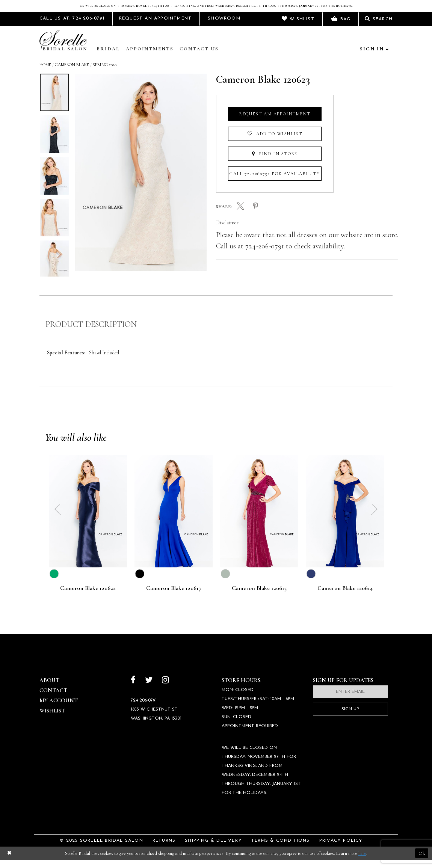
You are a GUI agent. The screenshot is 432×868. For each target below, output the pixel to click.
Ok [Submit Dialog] (422, 861)
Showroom (224, 26)
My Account (59, 708)
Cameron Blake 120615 (259, 596)
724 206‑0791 (144, 708)
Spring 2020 (105, 73)
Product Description (91, 332)
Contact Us (199, 57)
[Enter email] (350, 700)
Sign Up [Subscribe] (350, 717)
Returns (164, 848)
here (362, 861)
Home (45, 73)
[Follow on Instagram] (165, 689)
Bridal (108, 57)
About (49, 688)
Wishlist (52, 718)
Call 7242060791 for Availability (275, 181)
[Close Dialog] (9, 861)
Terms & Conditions (281, 848)
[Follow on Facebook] (133, 689)
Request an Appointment (275, 122)
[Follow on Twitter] (149, 689)
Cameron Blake (72, 73)
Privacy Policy (341, 848)
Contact (53, 698)
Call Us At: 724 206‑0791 (72, 26)
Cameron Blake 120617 (174, 596)
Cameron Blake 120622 (88, 596)
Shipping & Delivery (213, 848)
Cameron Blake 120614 (345, 596)
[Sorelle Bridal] (65, 49)
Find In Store (275, 162)
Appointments (150, 57)
